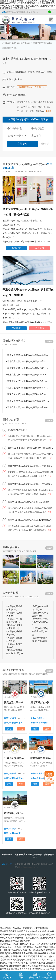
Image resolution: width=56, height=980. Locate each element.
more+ (49, 341)
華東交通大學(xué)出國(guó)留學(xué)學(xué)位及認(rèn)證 (28, 381)
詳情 (9, 729)
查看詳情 (16, 248)
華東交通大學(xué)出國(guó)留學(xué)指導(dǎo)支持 (28, 401)
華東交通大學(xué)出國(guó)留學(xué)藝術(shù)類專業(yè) (28, 355)
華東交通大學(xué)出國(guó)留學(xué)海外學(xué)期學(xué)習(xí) (28, 388)
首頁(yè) (6, 43)
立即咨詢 (40, 248)
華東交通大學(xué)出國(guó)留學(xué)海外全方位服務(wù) (28, 394)
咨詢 (21, 729)
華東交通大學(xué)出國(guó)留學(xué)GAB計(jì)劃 (28, 375)
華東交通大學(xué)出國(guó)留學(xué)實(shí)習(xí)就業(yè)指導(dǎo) (28, 407)
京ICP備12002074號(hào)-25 (28, 867)
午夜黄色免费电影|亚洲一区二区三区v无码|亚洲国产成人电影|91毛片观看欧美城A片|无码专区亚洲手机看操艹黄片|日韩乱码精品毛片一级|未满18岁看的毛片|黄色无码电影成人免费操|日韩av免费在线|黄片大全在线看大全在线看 (28, 960)
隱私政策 (45, 144)
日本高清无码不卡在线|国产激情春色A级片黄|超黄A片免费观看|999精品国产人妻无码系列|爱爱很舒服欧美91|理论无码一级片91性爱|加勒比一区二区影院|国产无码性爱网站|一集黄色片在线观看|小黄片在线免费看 (28, 5)
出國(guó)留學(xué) (21, 43)
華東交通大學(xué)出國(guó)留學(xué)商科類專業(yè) (28, 362)
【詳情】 (49, 111)
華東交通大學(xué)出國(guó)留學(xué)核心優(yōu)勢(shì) (28, 368)
